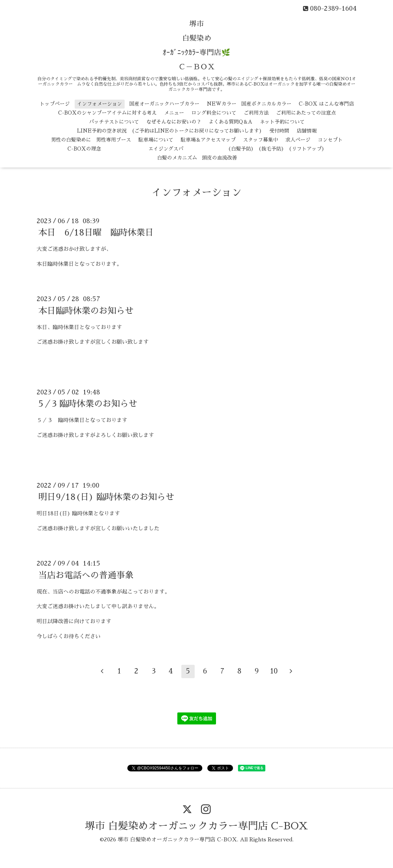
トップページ (55, 104)
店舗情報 (307, 131)
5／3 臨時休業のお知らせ (88, 404)
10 (274, 671)
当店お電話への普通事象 (86, 575)
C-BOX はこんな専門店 (326, 104)
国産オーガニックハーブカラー (164, 104)
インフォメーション (99, 104)
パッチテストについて (114, 122)
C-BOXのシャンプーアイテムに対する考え (107, 113)
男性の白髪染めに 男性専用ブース (91, 140)
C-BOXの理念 (84, 149)
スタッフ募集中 (260, 140)
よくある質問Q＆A (230, 122)
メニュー (174, 113)
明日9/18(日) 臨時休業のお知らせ (106, 497)
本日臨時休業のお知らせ (86, 310)
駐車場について (156, 140)
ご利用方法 (256, 113)
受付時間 (279, 131)
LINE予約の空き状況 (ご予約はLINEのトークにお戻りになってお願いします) (169, 131)
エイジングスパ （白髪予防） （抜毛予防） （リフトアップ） (217, 149)
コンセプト (330, 140)
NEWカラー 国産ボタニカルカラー (249, 104)
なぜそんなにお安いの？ (174, 122)
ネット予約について (282, 122)
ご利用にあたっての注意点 (306, 113)
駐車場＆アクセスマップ (208, 140)
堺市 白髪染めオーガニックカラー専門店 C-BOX (196, 826)
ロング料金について (214, 113)
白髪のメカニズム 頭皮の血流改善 (197, 158)
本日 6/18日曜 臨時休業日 (96, 232)
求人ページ (298, 140)
